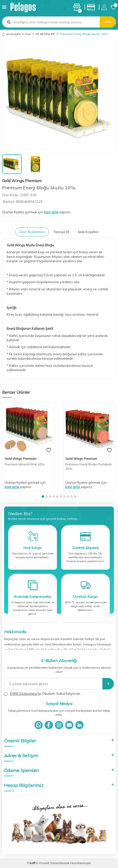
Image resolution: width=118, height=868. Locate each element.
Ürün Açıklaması (32, 232)
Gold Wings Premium (22, 181)
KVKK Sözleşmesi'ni (25, 694)
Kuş (28, 34)
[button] (43, 497)
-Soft (31, 863)
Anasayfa (11, 34)
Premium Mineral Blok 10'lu (25, 464)
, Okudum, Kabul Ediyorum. (43, 694)
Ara (108, 22)
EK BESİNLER (45, 34)
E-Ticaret (43, 863)
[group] (59, 95)
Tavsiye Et (61, 232)
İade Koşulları (88, 232)
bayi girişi (51, 212)
